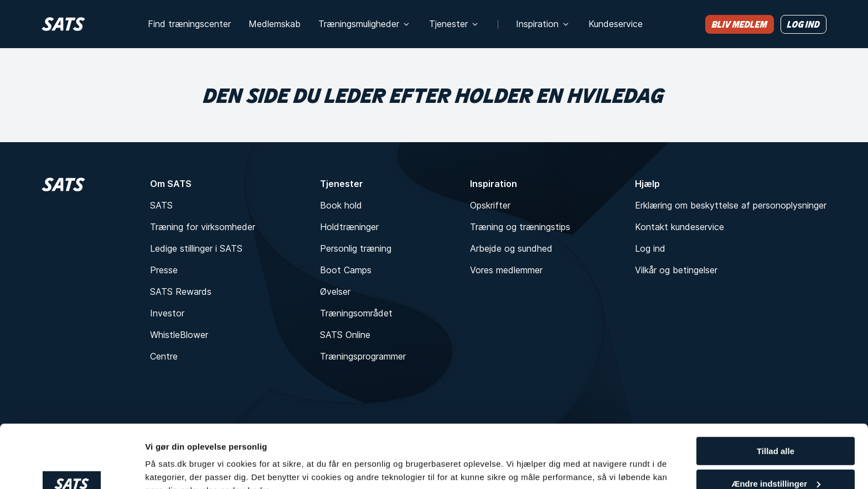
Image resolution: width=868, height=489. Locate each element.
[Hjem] (63, 24)
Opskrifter (490, 205)
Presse (164, 270)
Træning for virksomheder (203, 227)
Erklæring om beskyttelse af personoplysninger (731, 205)
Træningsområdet (356, 313)
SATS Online (345, 335)
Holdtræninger (349, 227)
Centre (164, 356)
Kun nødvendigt (776, 462)
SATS (161, 205)
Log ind (650, 248)
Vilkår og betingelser (676, 270)
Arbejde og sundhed (511, 248)
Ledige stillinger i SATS (196, 248)
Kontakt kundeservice (680, 227)
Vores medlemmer (506, 270)
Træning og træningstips (520, 227)
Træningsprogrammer (363, 356)
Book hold (341, 205)
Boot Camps (346, 270)
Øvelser (335, 292)
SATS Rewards (181, 292)
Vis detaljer (167, 467)
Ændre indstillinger (776, 430)
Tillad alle (776, 397)
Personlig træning (356, 248)
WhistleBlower (179, 335)
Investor (167, 313)
